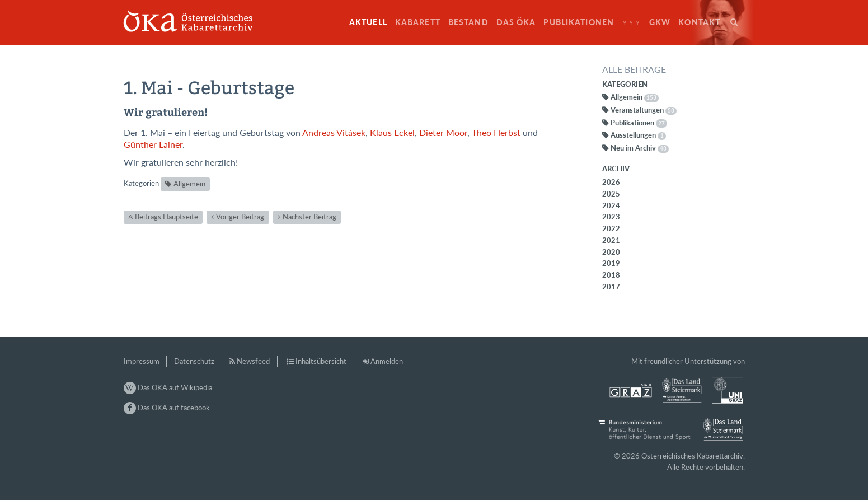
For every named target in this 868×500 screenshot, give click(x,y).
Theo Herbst (496, 133)
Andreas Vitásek (334, 133)
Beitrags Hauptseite (166, 217)
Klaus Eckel (392, 133)
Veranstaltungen (644, 110)
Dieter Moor (443, 133)
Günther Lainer (153, 144)
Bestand (468, 22)
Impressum (142, 361)
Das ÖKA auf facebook (167, 408)
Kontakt (699, 22)
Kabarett (418, 22)
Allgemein (189, 184)
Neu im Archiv (640, 148)
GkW (660, 22)
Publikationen (579, 22)
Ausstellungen (639, 135)
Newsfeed (253, 361)
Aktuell (368, 22)
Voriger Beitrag (240, 217)
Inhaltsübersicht (321, 361)
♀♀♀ (632, 22)
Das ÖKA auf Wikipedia (168, 387)
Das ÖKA (516, 22)
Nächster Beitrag (309, 217)
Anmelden (387, 361)
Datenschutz (194, 361)
